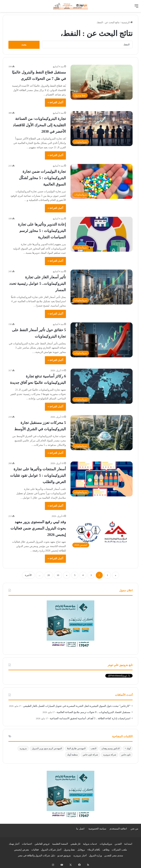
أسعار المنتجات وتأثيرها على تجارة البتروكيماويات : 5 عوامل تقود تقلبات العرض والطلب (38, 475)
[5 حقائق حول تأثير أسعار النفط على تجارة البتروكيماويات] (102, 340)
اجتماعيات (27, 844)
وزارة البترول (95, 855)
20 (49, 575)
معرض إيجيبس (21, 850)
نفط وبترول (69, 850)
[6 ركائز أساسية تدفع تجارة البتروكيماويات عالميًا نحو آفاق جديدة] (102, 386)
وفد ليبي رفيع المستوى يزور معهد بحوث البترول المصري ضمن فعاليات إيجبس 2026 (38, 528)
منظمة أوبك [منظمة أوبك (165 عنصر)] (72, 755)
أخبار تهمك (14, 844)
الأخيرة (28, 575)
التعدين (118, 844)
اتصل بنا (80, 829)
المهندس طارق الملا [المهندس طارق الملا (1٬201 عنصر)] (76, 748)
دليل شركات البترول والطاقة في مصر (36, 855)
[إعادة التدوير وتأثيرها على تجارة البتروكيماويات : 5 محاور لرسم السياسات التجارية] (102, 234)
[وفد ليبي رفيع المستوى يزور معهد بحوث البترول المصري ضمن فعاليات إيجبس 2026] (102, 532)
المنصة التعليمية (60, 844)
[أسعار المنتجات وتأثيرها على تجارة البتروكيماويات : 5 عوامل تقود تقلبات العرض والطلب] (102, 479)
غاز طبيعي (76, 844)
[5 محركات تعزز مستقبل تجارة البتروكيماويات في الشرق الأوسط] (102, 433)
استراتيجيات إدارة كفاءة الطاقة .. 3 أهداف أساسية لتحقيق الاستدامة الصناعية (90, 718)
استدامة (128, 844)
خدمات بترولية (90, 844)
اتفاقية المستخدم (118, 829)
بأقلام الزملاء (94, 850)
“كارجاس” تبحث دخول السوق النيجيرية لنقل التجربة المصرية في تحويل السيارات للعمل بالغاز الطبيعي (77, 706)
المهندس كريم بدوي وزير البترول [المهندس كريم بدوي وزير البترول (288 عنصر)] (47, 748)
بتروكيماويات (106, 844)
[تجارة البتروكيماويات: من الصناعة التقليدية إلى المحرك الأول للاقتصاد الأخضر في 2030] (102, 129)
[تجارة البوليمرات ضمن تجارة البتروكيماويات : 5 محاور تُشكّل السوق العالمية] (102, 181)
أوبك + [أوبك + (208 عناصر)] (128, 748)
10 (58, 575)
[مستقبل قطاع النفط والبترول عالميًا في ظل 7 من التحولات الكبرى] (102, 82)
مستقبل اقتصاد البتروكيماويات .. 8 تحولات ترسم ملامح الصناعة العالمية (93, 712)
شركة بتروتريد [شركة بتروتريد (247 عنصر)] (110, 755)
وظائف (106, 850)
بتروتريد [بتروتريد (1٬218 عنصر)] (23, 748)
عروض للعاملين (42, 844)
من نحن (134, 829)
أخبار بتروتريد (80, 855)
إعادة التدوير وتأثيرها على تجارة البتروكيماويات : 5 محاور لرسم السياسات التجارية (42, 231)
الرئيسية (127, 22)
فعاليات (35, 850)
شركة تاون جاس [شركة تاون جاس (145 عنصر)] (90, 755)
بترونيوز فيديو (64, 855)
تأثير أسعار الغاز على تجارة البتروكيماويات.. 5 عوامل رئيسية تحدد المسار (38, 283)
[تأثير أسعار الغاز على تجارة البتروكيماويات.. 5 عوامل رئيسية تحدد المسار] (102, 287)
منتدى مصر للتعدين (114, 855)
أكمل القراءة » (55, 102)
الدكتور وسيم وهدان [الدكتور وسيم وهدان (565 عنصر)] (111, 748)
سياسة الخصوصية (97, 829)
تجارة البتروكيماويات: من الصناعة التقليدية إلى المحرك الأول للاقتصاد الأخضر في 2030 (39, 125)
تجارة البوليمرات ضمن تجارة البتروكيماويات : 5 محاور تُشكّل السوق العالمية (42, 178)
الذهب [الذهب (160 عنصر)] (93, 748)
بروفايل (81, 850)
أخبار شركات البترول (51, 850)
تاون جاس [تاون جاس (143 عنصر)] (126, 755)
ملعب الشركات (119, 850)
